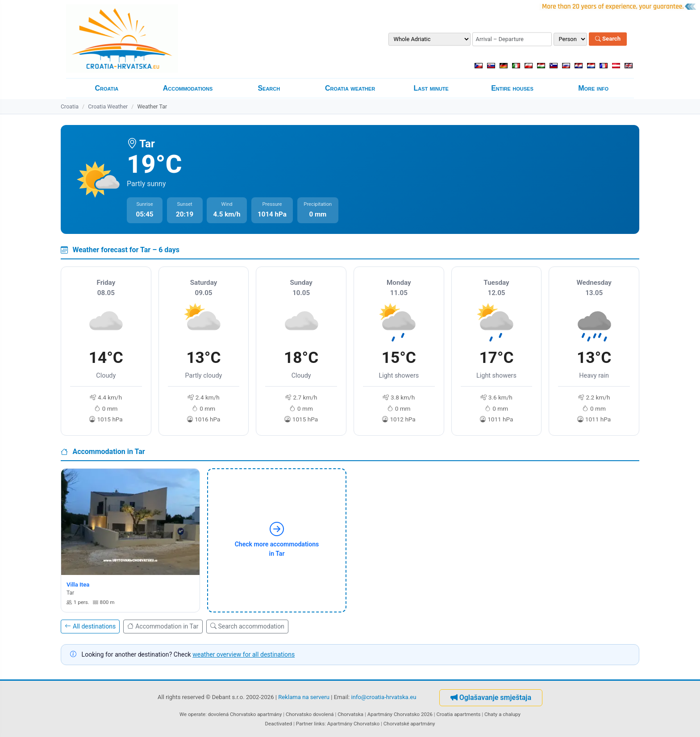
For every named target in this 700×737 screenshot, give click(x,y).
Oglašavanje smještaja (491, 697)
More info (593, 88)
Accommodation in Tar (163, 626)
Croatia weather (350, 88)
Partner (304, 724)
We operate (192, 714)
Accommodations (188, 88)
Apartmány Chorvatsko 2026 (400, 714)
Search (608, 39)
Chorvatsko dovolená (310, 714)
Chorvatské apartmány (409, 724)
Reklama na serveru (304, 697)
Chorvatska (350, 714)
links (319, 724)
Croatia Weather (108, 106)
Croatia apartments (458, 714)
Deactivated (279, 724)
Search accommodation (247, 626)
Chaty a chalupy (502, 714)
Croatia (106, 88)
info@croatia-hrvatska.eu (384, 697)
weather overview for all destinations (244, 654)
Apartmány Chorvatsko (354, 724)
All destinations (90, 626)
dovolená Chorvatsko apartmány (245, 714)
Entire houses (512, 88)
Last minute (431, 88)
